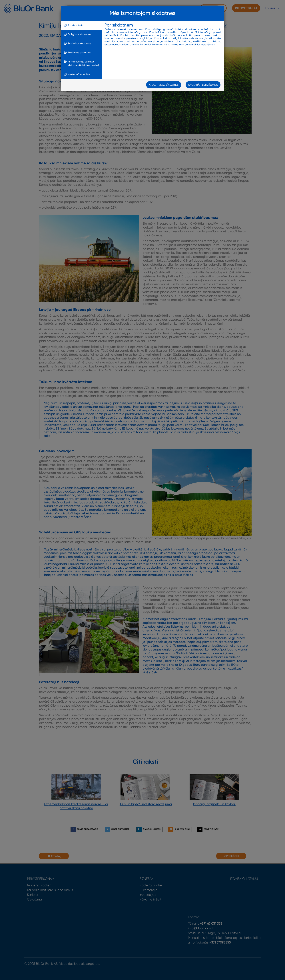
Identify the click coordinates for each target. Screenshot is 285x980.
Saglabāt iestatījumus (203, 85)
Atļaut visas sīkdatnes (164, 85)
